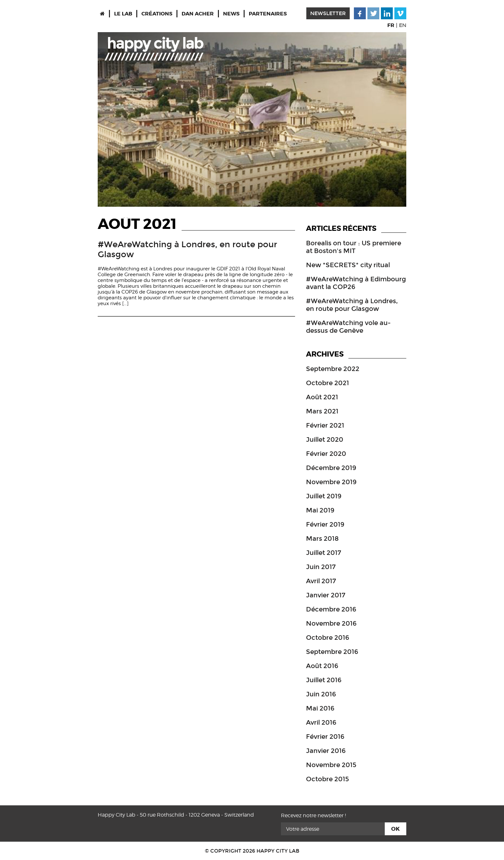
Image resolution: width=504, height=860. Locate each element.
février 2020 (326, 454)
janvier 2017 (326, 595)
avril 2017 (321, 581)
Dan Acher (198, 14)
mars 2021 (322, 411)
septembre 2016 (332, 652)
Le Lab (123, 14)
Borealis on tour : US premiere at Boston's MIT (354, 247)
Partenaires (268, 14)
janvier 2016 (326, 751)
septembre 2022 (333, 369)
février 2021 (325, 425)
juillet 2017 (324, 553)
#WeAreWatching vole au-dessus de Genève (348, 327)
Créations (157, 14)
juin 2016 (321, 694)
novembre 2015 (331, 765)
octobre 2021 (328, 383)
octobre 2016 (328, 638)
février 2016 (325, 737)
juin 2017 (321, 567)
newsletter (328, 13)
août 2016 (322, 666)
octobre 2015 (328, 779)
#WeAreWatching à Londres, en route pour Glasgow (352, 305)
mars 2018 (322, 539)
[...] (125, 303)
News (231, 14)
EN (403, 25)
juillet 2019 (324, 496)
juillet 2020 (325, 439)
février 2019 (325, 524)
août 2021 (322, 397)
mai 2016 (320, 708)
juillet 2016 (324, 680)
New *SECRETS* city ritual (348, 265)
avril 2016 (321, 722)
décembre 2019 (331, 468)
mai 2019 (320, 510)
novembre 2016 (331, 623)
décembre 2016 (331, 609)
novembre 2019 (331, 482)
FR (391, 25)
